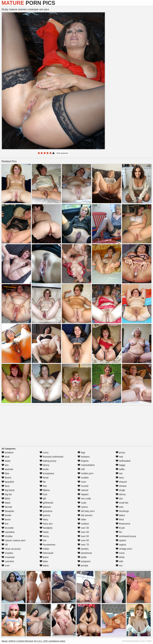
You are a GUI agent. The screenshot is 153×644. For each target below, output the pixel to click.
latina (44, 566)
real (119, 457)
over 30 (83, 528)
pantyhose (85, 553)
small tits (122, 503)
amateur (8, 452)
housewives (48, 545)
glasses (45, 507)
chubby (7, 536)
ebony (45, 465)
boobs (6, 515)
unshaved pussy (126, 536)
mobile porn (85, 473)
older (82, 519)
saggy (121, 465)
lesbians (84, 457)
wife (119, 561)
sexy (120, 478)
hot (43, 540)
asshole (7, 469)
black (6, 503)
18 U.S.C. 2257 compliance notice (49, 641)
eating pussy (48, 461)
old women (85, 515)
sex (119, 473)
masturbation (86, 465)
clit (5, 545)
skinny (121, 494)
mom (82, 482)
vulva (120, 553)
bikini (6, 499)
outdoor (83, 524)
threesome (123, 524)
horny (44, 536)
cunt (5, 566)
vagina (121, 545)
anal (5, 457)
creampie (8, 557)
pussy (120, 452)
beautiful (8, 482)
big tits (7, 494)
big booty (8, 490)
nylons (83, 507)
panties (83, 549)
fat (43, 482)
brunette (8, 528)
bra (5, 524)
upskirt (121, 540)
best (5, 486)
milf (81, 469)
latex (44, 561)
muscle (83, 486)
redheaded (123, 461)
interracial (46, 553)
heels (44, 532)
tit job (120, 528)
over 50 (83, 536)
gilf (43, 499)
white (120, 557)
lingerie (83, 461)
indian (44, 549)
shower (121, 486)
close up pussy (11, 549)
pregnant (84, 561)
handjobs (46, 528)
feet (43, 486)
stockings (122, 511)
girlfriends (46, 503)
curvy (44, 452)
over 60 (83, 540)
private (83, 566)
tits (119, 532)
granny (45, 515)
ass (5, 465)
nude (82, 503)
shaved (121, 482)
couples (7, 553)
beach (6, 478)
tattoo (120, 515)
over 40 (83, 532)
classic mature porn (14, 540)
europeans (47, 473)
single (120, 490)
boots (6, 519)
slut (119, 499)
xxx (119, 566)
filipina (45, 490)
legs (81, 452)
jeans (44, 557)
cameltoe (8, 532)
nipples (83, 494)
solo (120, 507)
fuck (43, 494)
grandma (46, 511)
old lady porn (86, 511)
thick (120, 519)
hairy (44, 519)
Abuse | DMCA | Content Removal (17, 641)
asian (6, 461)
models (83, 478)
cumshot (8, 561)
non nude (84, 499)
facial (44, 478)
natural (83, 490)
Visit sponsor (62, 153)
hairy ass (46, 524)
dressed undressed (51, 457)
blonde (7, 507)
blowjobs (8, 511)
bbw (5, 473)
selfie (120, 469)
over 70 (83, 545)
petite (82, 557)
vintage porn (124, 549)
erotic (44, 469)
